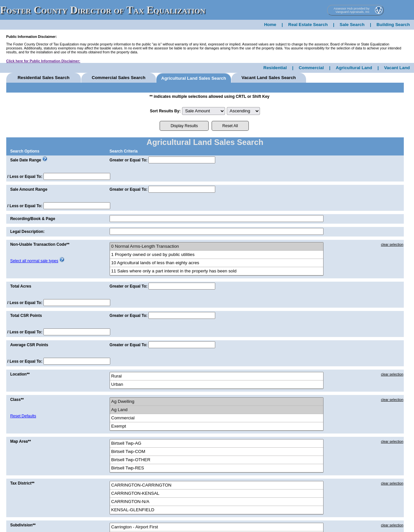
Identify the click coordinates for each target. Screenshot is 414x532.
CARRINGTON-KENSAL (217, 494)
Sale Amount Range (29, 189)
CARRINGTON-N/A (217, 502)
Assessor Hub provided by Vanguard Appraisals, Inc (352, 10)
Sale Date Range (26, 160)
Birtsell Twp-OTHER (217, 460)
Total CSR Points (26, 316)
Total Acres (21, 286)
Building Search (393, 25)
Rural (217, 376)
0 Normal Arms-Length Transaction (217, 247)
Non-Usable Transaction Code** (40, 244)
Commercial (311, 68)
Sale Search (352, 25)
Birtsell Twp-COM (217, 452)
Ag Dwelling (217, 402)
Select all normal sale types (34, 261)
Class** (17, 400)
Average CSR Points (29, 345)
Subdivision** (23, 525)
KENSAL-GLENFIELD (217, 510)
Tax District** (22, 483)
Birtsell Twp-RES (217, 468)
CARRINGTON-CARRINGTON (217, 485)
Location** (20, 374)
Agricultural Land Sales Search (194, 78)
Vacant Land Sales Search (269, 78)
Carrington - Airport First (217, 527)
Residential (275, 68)
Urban (217, 385)
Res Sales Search (43, 78)
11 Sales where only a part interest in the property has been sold (217, 271)
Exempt (217, 426)
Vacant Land (397, 68)
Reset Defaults (23, 416)
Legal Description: (27, 232)
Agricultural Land (354, 68)
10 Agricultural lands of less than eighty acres (217, 263)
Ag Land (217, 410)
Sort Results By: (165, 111)
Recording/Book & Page (33, 219)
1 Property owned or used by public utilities (217, 255)
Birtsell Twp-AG (217, 444)
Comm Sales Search (119, 78)
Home (270, 25)
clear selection (392, 244)
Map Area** (21, 441)
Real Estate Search (308, 25)
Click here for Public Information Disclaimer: (43, 61)
